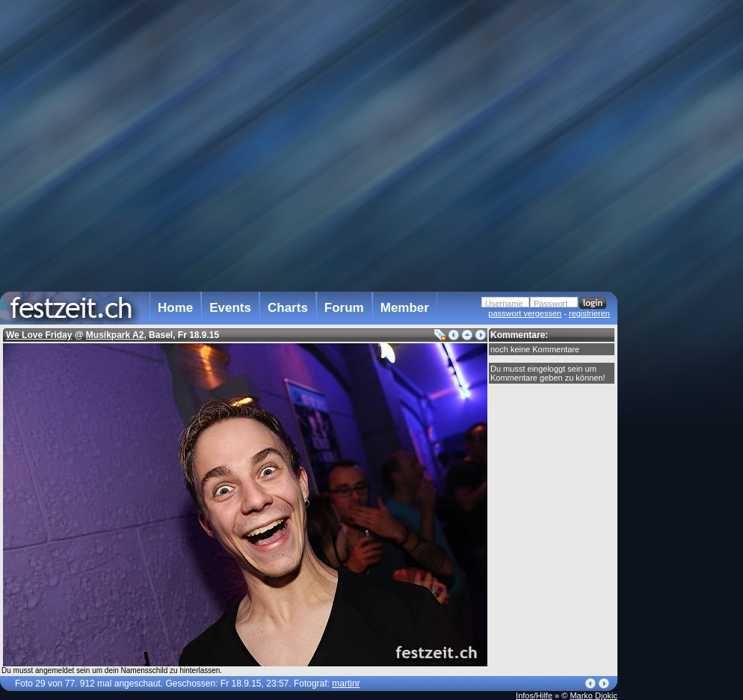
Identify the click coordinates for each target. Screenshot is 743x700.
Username (504, 304)
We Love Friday (39, 335)
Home (175, 308)
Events (230, 308)
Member (405, 308)
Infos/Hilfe (534, 696)
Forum (344, 308)
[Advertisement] (683, 301)
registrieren (589, 313)
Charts (288, 308)
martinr (346, 684)
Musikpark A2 (115, 335)
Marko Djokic (594, 696)
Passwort (551, 304)
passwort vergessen (525, 313)
